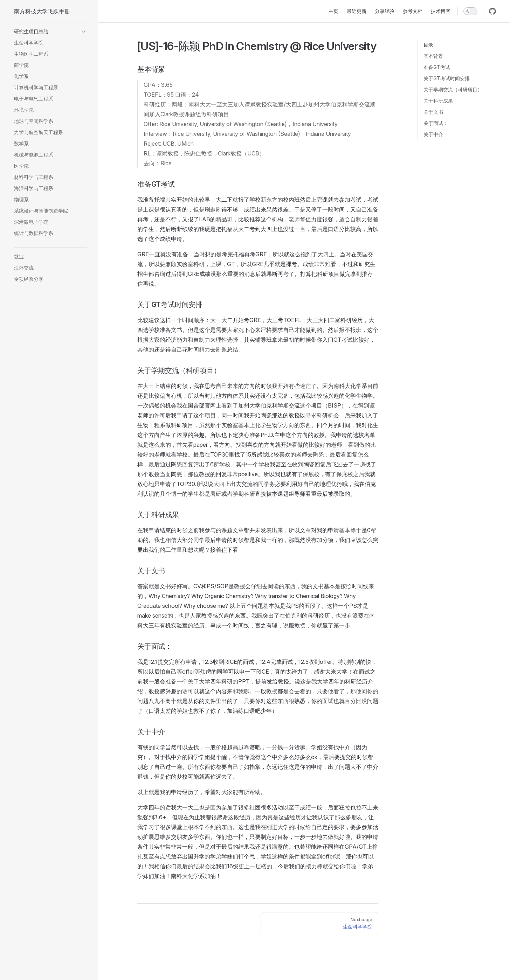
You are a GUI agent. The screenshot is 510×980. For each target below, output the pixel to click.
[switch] (470, 11)
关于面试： (436, 123)
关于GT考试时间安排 (447, 78)
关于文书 (433, 112)
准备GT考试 (437, 67)
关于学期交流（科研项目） (453, 89)
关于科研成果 (438, 101)
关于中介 (433, 134)
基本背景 (433, 56)
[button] (50, 32)
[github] (492, 11)
